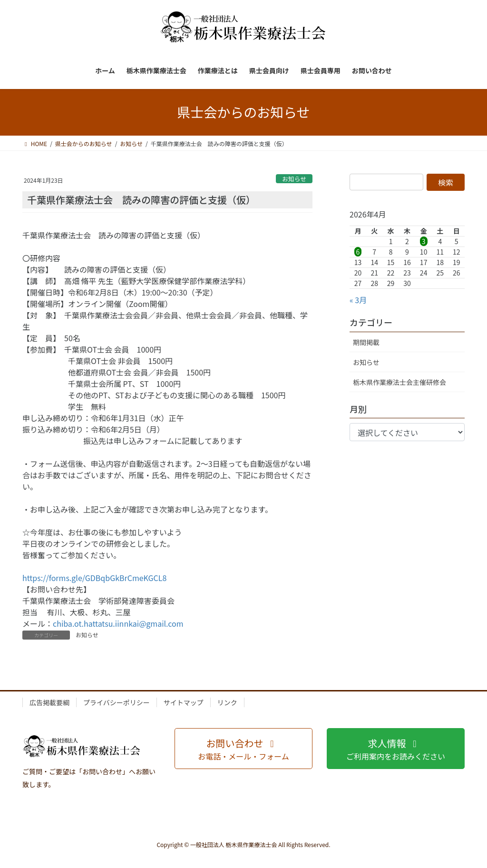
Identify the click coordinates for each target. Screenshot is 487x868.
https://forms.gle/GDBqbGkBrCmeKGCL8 (94, 578)
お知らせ (294, 179)
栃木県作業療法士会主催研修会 (399, 382)
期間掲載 (366, 342)
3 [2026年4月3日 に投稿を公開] (424, 241)
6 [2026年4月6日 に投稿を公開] (358, 252)
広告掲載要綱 (49, 702)
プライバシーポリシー (117, 702)
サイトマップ (184, 702)
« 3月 (358, 300)
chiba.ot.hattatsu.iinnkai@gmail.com (118, 623)
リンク (227, 702)
